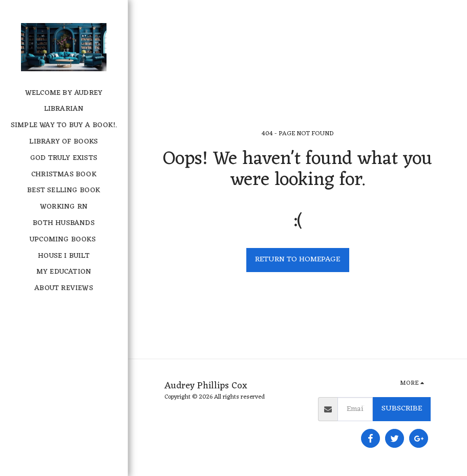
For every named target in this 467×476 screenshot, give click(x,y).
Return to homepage (298, 260)
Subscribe (402, 409)
